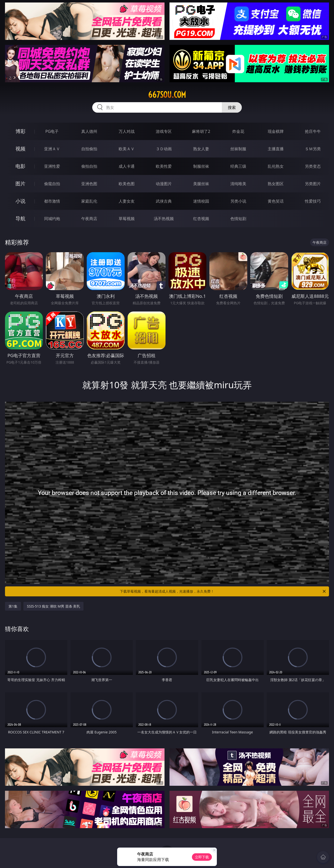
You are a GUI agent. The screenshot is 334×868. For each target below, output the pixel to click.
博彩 (20, 131)
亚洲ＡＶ (52, 149)
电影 (20, 166)
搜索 (232, 107)
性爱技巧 (313, 201)
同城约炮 (52, 219)
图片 (20, 184)
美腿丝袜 (201, 184)
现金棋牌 (276, 131)
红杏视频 (201, 219)
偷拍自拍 (89, 166)
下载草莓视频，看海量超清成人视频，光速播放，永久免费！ (223, 591)
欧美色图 (127, 184)
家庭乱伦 (89, 201)
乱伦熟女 (276, 166)
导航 (20, 218)
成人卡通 (127, 166)
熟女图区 (276, 184)
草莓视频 (127, 219)
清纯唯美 (238, 184)
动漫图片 (164, 184)
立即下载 (202, 857)
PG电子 (52, 131)
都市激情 (52, 201)
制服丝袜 (201, 166)
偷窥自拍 (52, 184)
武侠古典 (164, 201)
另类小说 (238, 201)
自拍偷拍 (89, 149)
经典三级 (238, 166)
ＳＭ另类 (313, 149)
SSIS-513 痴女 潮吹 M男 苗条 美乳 (53, 606)
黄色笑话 (276, 201)
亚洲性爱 (52, 166)
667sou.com (167, 95)
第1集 (13, 606)
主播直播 (276, 149)
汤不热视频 (164, 219)
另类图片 (313, 184)
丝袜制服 (238, 149)
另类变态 (313, 166)
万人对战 (127, 131)
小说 (20, 201)
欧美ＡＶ (127, 149)
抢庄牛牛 (313, 131)
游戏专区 (164, 131)
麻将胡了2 (201, 131)
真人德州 (89, 131)
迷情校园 (201, 201)
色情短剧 (238, 219)
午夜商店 (89, 219)
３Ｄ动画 (164, 149)
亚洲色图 (89, 184)
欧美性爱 (164, 166)
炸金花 (238, 131)
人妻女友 (127, 201)
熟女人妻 (201, 149)
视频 (20, 149)
